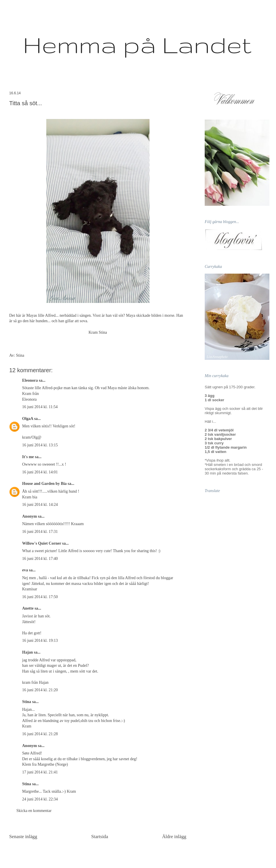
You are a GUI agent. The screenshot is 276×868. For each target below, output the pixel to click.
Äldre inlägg (174, 837)
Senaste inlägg (23, 837)
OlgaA (28, 419)
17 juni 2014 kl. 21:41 (40, 772)
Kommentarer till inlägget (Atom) (112, 852)
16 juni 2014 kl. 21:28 (40, 734)
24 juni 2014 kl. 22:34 (40, 799)
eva (25, 570)
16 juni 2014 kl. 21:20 (40, 690)
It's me (28, 457)
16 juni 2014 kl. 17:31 (40, 532)
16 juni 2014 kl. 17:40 (40, 559)
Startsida (100, 837)
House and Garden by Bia (44, 484)
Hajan (27, 652)
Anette (28, 608)
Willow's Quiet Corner (42, 543)
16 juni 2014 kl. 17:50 (40, 597)
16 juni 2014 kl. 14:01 (40, 472)
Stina (27, 702)
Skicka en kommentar (34, 811)
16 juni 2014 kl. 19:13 (40, 641)
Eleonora (30, 380)
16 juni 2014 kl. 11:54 (40, 407)
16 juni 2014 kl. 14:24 (40, 505)
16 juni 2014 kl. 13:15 (40, 445)
